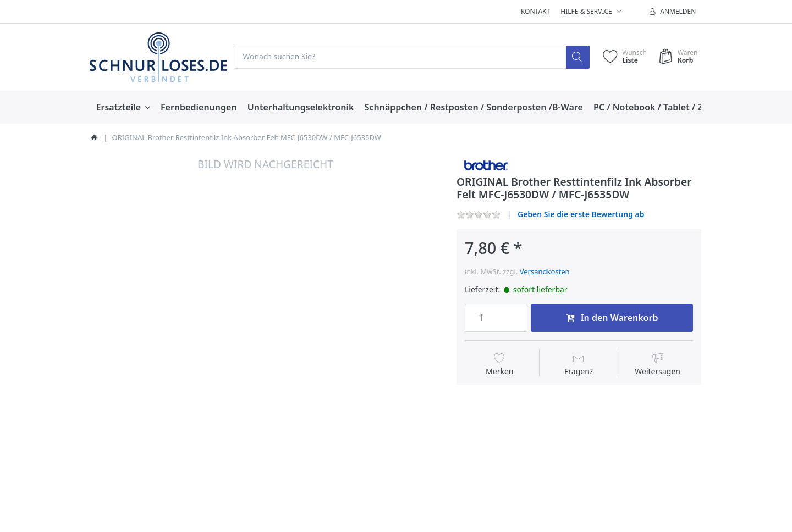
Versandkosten (545, 271)
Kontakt (535, 11)
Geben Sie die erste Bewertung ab (581, 214)
